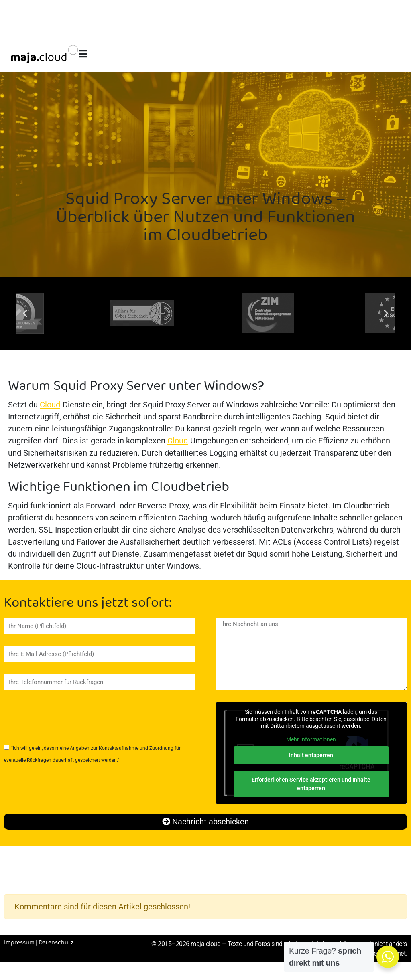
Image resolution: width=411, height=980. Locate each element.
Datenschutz (56, 943)
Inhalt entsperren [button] (311, 755)
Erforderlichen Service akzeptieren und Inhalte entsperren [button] (311, 784)
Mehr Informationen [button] (311, 739)
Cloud (50, 405)
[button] (25, 313)
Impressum (19, 943)
